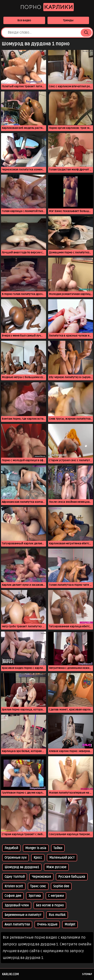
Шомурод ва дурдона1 (22, 867)
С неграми (56, 896)
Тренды (68, 20)
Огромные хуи (16, 858)
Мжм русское (56, 867)
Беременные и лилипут (23, 915)
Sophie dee (61, 886)
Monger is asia (36, 848)
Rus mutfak (57, 915)
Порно (47, 7)
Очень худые (47, 925)
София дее (13, 896)
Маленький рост (62, 858)
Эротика (35, 896)
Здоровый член (17, 905)
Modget (70, 925)
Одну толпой (15, 877)
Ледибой (11, 848)
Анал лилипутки (17, 925)
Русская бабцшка (72, 877)
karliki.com (10, 974)
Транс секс (38, 886)
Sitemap (87, 974)
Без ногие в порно (50, 905)
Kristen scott (14, 886)
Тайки (58, 848)
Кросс (38, 858)
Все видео (24, 20)
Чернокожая (41, 877)
